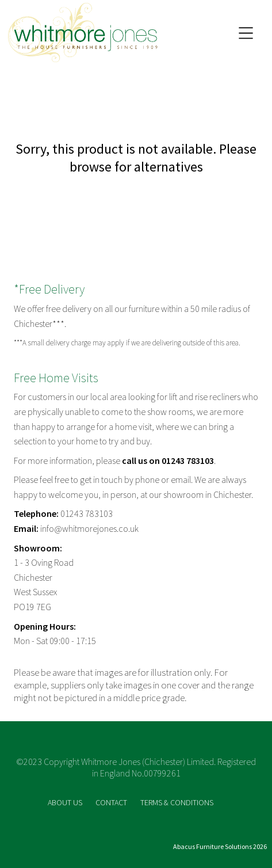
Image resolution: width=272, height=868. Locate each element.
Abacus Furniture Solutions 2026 (220, 846)
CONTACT (112, 802)
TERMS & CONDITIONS (177, 802)
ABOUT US (66, 802)
